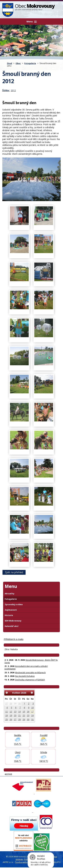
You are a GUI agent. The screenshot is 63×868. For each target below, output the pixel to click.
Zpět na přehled (14, 572)
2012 (13, 90)
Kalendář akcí (12, 626)
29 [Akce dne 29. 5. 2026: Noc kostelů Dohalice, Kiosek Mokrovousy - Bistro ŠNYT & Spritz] (24, 720)
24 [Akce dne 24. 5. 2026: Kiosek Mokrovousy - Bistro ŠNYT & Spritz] (32, 715)
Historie (9, 615)
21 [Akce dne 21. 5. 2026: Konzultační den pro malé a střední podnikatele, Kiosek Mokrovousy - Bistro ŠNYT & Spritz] (19, 715)
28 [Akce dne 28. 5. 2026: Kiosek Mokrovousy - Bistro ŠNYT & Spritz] (19, 720)
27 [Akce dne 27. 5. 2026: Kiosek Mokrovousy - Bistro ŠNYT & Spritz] (15, 720)
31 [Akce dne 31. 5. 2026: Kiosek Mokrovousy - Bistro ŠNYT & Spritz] (32, 720)
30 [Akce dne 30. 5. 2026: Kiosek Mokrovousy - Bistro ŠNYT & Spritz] (28, 720)
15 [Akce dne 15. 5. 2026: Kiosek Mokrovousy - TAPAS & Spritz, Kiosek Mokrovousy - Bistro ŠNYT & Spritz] (24, 712)
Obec (18, 63)
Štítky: (6, 90)
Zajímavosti (11, 610)
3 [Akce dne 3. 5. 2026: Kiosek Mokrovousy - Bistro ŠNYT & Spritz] (33, 704)
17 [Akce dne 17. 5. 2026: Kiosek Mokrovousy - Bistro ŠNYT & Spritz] (32, 712)
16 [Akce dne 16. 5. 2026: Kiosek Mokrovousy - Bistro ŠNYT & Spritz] (28, 712)
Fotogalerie (30, 63)
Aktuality (10, 594)
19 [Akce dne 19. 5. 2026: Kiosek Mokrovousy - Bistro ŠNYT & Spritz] (11, 715)
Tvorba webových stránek (27, 862)
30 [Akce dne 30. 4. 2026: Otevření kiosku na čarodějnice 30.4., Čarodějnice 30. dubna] (19, 704)
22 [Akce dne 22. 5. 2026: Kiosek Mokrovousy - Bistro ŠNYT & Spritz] (24, 715)
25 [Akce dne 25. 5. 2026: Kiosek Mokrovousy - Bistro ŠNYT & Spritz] (6, 720)
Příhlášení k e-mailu (14, 639)
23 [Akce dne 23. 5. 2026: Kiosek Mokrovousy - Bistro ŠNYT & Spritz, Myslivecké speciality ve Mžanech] (28, 715)
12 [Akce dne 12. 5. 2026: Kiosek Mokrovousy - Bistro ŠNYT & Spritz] (11, 712)
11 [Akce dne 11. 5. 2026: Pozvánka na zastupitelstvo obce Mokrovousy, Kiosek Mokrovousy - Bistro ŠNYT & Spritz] (6, 712)
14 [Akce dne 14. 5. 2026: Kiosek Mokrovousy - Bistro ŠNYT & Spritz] (19, 712)
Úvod (10, 63)
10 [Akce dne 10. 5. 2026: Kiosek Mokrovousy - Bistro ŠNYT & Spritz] (32, 708)
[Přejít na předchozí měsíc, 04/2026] (7, 693)
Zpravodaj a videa (14, 604)
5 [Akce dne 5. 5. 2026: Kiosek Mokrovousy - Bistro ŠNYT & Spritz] (12, 708)
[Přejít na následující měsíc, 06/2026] (32, 693)
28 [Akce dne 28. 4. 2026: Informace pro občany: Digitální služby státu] (11, 704)
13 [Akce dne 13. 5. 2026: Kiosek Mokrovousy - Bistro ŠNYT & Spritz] (15, 712)
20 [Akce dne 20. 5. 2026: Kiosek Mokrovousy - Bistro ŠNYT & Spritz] (15, 715)
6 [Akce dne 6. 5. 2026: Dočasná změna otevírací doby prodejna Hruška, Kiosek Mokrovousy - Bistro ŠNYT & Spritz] (16, 708)
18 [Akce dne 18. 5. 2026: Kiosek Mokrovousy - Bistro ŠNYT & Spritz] (6, 715)
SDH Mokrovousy (13, 621)
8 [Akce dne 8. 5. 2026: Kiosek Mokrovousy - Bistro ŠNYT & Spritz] (24, 708)
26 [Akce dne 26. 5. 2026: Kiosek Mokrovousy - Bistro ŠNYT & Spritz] (11, 720)
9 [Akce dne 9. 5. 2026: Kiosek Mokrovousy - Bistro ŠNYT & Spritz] (29, 708)
